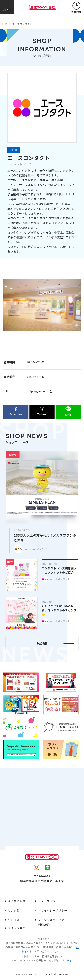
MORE (55, 644)
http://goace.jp (38, 391)
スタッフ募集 (17, 928)
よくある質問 (17, 901)
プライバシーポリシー (53, 910)
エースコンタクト (22, 24)
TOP (5, 24)
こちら (68, 960)
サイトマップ (47, 901)
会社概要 (14, 920)
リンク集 (14, 910)
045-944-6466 (36, 377)
